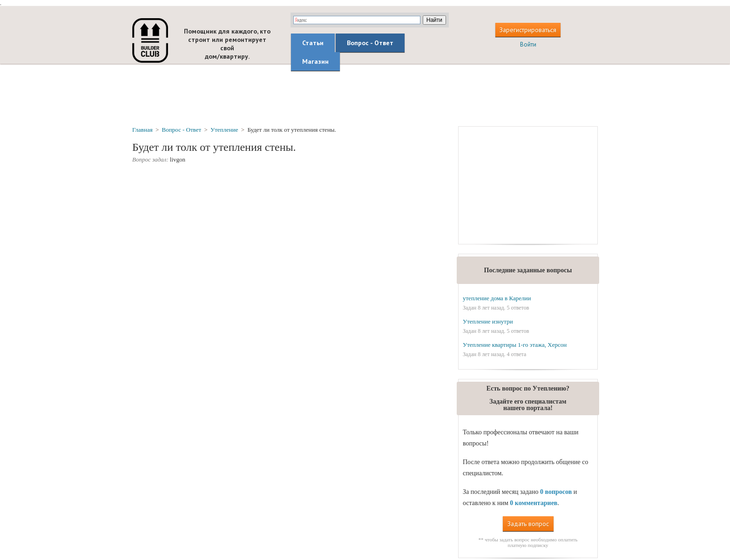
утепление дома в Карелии (497, 298)
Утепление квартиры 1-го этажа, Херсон (515, 345)
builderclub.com (150, 40)
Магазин (315, 61)
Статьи (313, 43)
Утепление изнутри (488, 321)
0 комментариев (534, 503)
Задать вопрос (528, 524)
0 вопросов (556, 492)
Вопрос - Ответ (370, 43)
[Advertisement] (365, 94)
